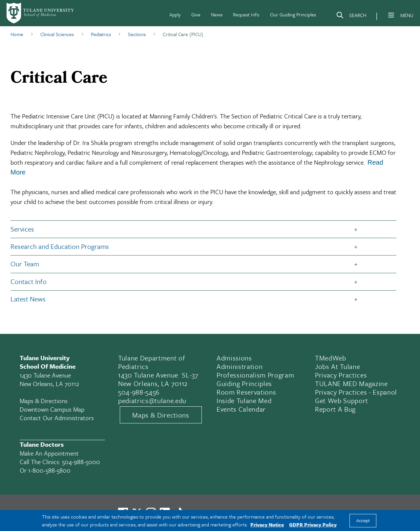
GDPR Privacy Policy (313, 524)
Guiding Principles (244, 383)
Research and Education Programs (60, 246)
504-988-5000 (81, 462)
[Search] (351, 16)
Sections (137, 34)
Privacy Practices (341, 375)
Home (17, 34)
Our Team (25, 264)
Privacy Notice (267, 524)
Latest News (28, 299)
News (217, 14)
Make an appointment (49, 453)
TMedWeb (331, 358)
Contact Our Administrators (57, 418)
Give (196, 14)
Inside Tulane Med (244, 400)
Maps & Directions (44, 401)
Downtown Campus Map (52, 409)
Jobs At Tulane (337, 366)
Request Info (246, 14)
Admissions (234, 358)
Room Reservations (246, 392)
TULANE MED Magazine (351, 383)
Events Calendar (241, 409)
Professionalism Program (255, 375)
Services (22, 229)
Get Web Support (342, 400)
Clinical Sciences (57, 34)
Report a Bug (335, 409)
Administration (240, 366)
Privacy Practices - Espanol (356, 392)
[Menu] (391, 15)
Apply (175, 14)
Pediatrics (101, 34)
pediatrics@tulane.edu (152, 400)
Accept (363, 521)
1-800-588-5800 (49, 470)
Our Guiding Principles (293, 14)
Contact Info (29, 281)
